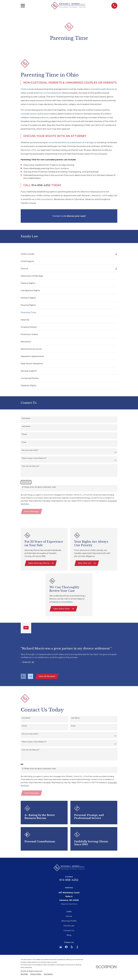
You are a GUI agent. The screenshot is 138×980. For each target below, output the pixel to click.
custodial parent (29, 114)
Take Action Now (64, 609)
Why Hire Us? (87, 563)
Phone (24, 434)
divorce (45, 118)
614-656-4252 (41, 185)
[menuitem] (67, 254)
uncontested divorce (59, 142)
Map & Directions (69, 905)
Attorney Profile (69, 922)
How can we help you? (31, 466)
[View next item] (30, 677)
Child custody (27, 89)
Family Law (69, 927)
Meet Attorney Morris (41, 563)
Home (69, 917)
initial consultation (44, 199)
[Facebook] (66, 948)
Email (24, 442)
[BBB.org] (77, 948)
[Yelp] (72, 948)
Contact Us (69, 932)
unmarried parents (52, 93)
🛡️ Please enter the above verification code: (39, 487)
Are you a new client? (30, 450)
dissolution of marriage (82, 142)
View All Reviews (47, 677)
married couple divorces (103, 89)
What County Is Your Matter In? (34, 458)
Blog (69, 936)
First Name (26, 418)
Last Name (26, 426)
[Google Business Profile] (61, 948)
